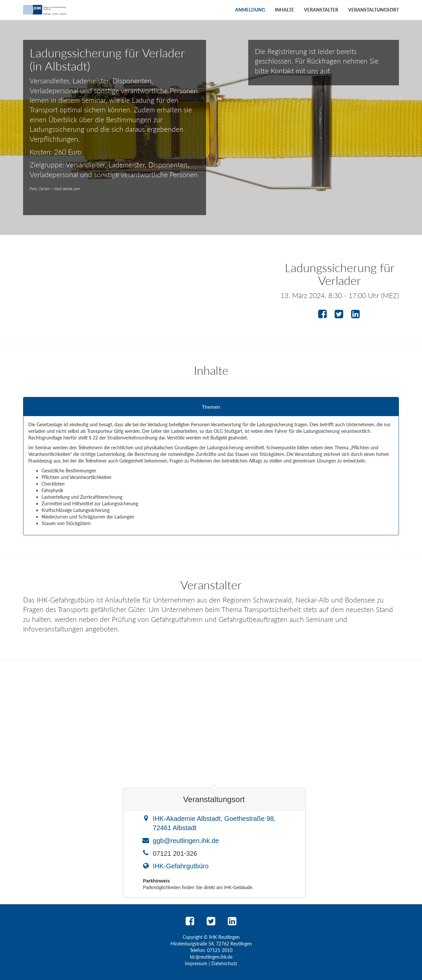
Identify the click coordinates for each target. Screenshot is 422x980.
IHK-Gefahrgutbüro (181, 866)
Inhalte (285, 10)
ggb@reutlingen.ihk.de (186, 841)
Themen (211, 407)
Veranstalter (321, 10)
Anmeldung (250, 10)
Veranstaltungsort (374, 10)
